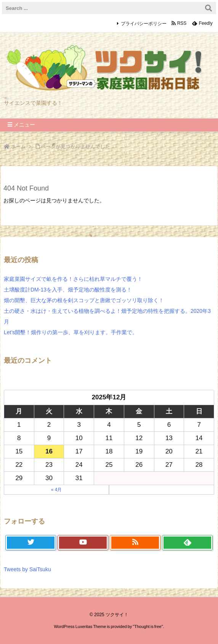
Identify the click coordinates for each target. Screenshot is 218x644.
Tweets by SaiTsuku (27, 569)
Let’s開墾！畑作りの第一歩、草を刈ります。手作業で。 (71, 332)
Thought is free (148, 626)
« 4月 (57, 490)
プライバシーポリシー (144, 24)
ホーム (18, 147)
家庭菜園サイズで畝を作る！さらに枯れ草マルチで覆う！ (73, 279)
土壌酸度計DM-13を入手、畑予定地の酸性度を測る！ (68, 290)
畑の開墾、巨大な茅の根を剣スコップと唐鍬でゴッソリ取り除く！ (84, 300)
